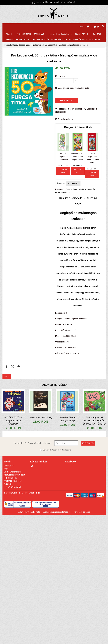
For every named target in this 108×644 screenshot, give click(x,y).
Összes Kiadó (24, 45)
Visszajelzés (9, 466)
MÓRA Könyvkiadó (87, 189)
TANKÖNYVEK (40, 34)
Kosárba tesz (67, 100)
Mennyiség (60, 76)
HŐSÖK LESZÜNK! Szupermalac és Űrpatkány (13, 421)
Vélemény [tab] (73, 183)
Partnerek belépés (82, 512)
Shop (15, 45)
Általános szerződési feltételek (57, 512)
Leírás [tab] (61, 184)
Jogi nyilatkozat (11, 478)
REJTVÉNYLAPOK (23, 40)
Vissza (7, 377)
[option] (29, 91)
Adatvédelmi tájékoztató (62, 450)
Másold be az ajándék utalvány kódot (72, 88)
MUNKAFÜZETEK (23, 34)
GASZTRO (96, 34)
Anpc (6, 469)
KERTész (9, 40)
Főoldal (9, 34)
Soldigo (37, 493)
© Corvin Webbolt (12, 493)
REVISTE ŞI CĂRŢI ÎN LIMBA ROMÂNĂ (48, 40)
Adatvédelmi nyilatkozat (14, 475)
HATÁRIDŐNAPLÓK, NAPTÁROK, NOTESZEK (83, 40)
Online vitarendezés (13, 472)
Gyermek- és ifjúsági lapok (60, 34)
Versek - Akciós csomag (40, 417)
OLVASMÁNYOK (81, 34)
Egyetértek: (57, 450)
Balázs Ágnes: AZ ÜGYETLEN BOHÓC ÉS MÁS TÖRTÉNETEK (95, 421)
